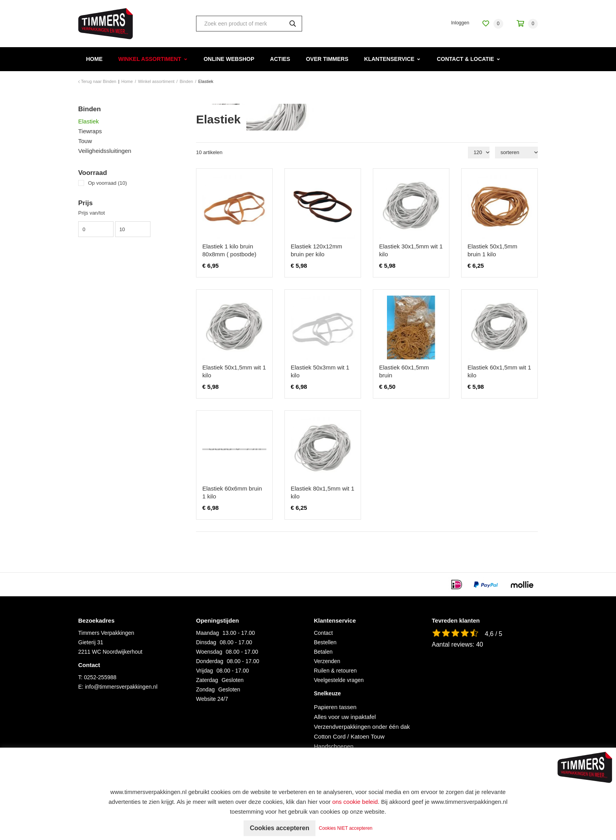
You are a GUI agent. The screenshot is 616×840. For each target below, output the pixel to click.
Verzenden (327, 661)
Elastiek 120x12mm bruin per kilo (316, 250)
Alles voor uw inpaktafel (345, 717)
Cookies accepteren (280, 828)
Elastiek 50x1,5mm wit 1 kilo (234, 371)
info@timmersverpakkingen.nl (121, 687)
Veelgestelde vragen (339, 680)
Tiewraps (90, 131)
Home (94, 59)
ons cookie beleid (355, 802)
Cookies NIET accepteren (346, 828)
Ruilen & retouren (335, 671)
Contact (323, 633)
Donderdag (210, 661)
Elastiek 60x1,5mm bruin (404, 371)
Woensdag (209, 652)
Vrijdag (204, 671)
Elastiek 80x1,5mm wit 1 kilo (323, 492)
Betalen (323, 652)
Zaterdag (207, 680)
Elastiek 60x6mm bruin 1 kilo (232, 492)
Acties (280, 59)
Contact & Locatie (466, 59)
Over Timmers (327, 59)
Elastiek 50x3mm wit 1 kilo (320, 371)
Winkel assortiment (150, 59)
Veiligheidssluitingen (105, 151)
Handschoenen (334, 746)
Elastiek (89, 121)
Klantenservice (389, 59)
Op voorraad (107, 183)
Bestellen (325, 642)
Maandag (207, 633)
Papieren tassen (335, 707)
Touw (85, 141)
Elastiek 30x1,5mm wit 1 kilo (411, 250)
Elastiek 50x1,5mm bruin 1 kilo (492, 250)
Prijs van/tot (92, 213)
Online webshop (229, 59)
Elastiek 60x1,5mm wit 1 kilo (499, 371)
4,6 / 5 (493, 634)
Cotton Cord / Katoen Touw (349, 736)
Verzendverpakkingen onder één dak (362, 727)
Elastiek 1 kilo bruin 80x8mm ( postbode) (229, 250)
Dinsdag (206, 642)
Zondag (205, 689)
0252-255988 (100, 677)
